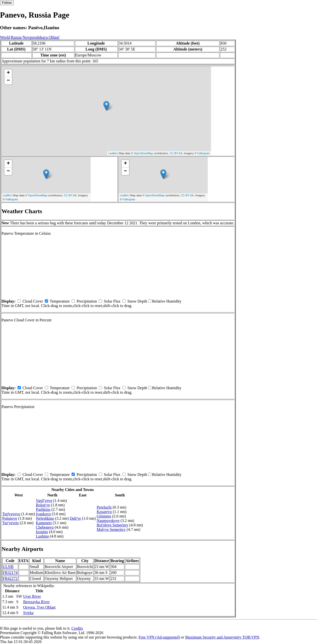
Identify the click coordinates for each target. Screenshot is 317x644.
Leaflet (113, 153)
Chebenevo (45, 527)
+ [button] (8, 73)
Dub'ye (76, 518)
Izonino (42, 532)
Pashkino (43, 509)
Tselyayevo (11, 514)
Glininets (104, 516)
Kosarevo (104, 512)
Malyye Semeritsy (111, 529)
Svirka (28, 613)
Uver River (32, 596)
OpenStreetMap (143, 153)
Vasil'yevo (44, 501)
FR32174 (10, 573)
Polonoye (10, 518)
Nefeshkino (45, 518)
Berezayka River (36, 602)
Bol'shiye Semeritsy (112, 525)
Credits (77, 628)
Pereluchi (104, 507)
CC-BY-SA (176, 153)
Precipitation (87, 301)
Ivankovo (43, 514)
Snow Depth (137, 301)
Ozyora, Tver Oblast (39, 607)
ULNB (8, 567)
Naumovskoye (108, 521)
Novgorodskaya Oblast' (41, 37)
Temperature (60, 301)
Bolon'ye (43, 505)
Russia (16, 37)
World (5, 37)
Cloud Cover (33, 301)
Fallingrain (203, 153)
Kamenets (44, 523)
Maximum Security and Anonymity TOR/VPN (222, 637)
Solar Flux (112, 301)
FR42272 (10, 579)
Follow (7, 3)
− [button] (8, 81)
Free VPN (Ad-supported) (159, 637)
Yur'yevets (11, 523)
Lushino (42, 536)
